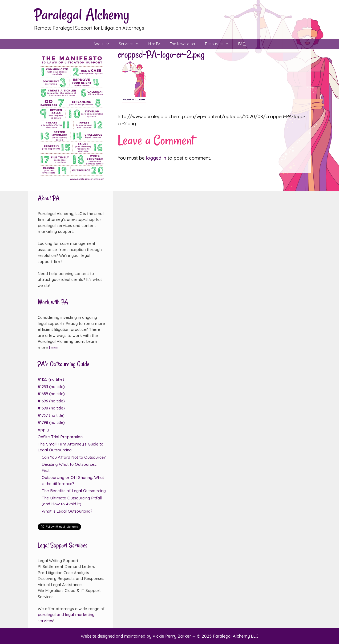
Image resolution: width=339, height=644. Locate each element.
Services (131, 44)
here (53, 347)
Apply (43, 430)
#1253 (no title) (51, 387)
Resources (219, 44)
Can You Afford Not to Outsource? (74, 457)
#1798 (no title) (51, 422)
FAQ (242, 44)
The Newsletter (183, 44)
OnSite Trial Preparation (60, 437)
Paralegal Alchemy (82, 14)
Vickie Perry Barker (172, 636)
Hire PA (154, 44)
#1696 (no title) (51, 401)
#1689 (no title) (51, 394)
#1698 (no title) (51, 408)
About (104, 44)
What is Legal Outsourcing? (67, 511)
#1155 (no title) (51, 379)
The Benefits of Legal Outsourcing (74, 491)
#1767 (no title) (51, 415)
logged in (156, 158)
